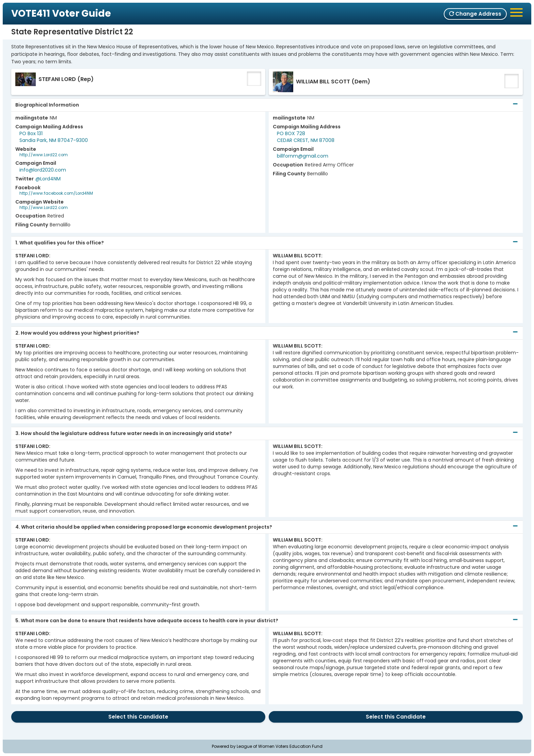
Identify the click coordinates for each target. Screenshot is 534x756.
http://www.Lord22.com (44, 155)
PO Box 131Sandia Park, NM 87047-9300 (54, 137)
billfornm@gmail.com (303, 156)
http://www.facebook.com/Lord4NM (56, 193)
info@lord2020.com (43, 170)
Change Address (475, 14)
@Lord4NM (48, 179)
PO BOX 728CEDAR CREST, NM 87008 (306, 137)
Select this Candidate (138, 717)
